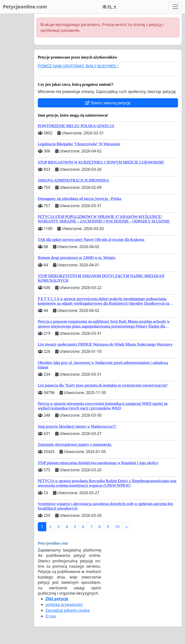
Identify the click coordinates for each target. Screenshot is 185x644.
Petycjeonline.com (25, 7)
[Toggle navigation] (175, 7)
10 (117, 527)
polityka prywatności (64, 605)
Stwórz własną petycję (108, 103)
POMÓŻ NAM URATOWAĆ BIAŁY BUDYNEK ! (78, 66)
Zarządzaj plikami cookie (68, 610)
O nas (51, 616)
